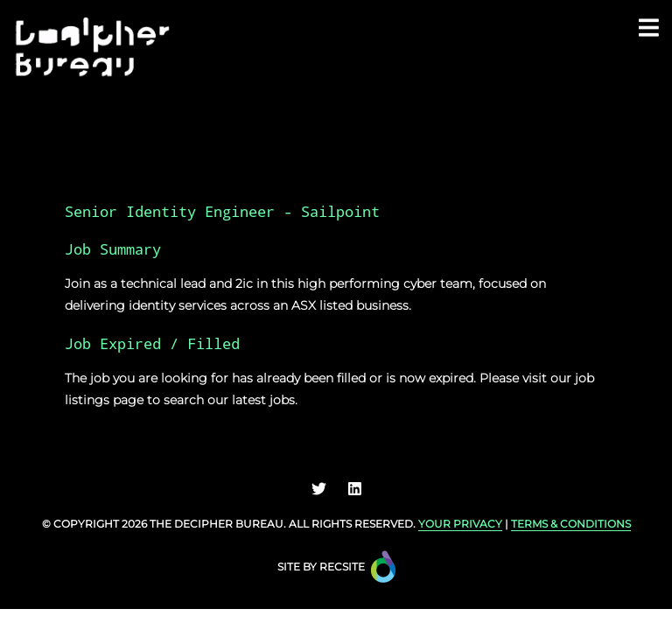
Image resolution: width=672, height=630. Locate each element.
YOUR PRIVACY (460, 524)
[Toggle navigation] (649, 27)
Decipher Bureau (229, 524)
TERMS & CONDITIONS (571, 524)
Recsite (342, 567)
